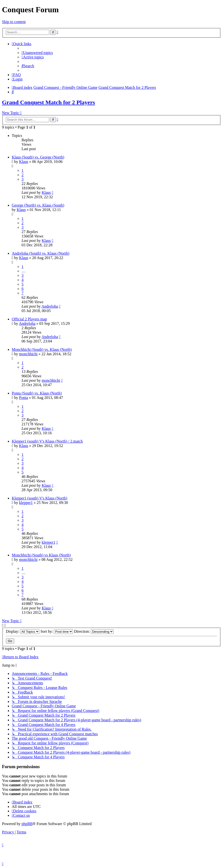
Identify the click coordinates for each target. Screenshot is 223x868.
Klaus (24, 162)
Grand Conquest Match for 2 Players (48, 102)
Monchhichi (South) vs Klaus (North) (41, 555)
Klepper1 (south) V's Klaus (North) (40, 498)
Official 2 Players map (29, 319)
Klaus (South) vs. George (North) (38, 157)
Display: (23, 631)
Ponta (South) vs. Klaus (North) (37, 393)
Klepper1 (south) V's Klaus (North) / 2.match (47, 441)
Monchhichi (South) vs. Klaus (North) (42, 349)
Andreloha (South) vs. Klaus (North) (41, 253)
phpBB (27, 824)
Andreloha (50, 306)
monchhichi (28, 354)
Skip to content (14, 22)
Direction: (94, 631)
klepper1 (26, 503)
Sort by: (57, 631)
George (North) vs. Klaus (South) (38, 205)
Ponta (23, 398)
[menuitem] (37, 53)
